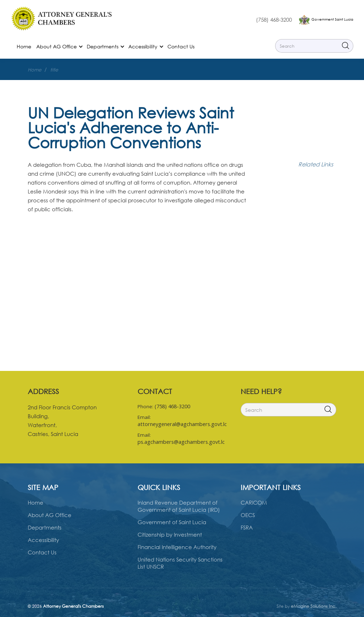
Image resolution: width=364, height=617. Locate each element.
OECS (248, 515)
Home (24, 46)
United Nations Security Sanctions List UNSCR (180, 563)
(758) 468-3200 (274, 20)
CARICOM (254, 502)
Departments (45, 527)
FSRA (247, 527)
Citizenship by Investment (170, 534)
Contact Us (181, 46)
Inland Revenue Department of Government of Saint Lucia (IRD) (179, 506)
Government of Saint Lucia (172, 522)
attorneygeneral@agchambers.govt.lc (182, 424)
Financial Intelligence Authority (177, 547)
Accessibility (43, 540)
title (54, 70)
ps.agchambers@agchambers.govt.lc (181, 442)
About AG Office (50, 515)
